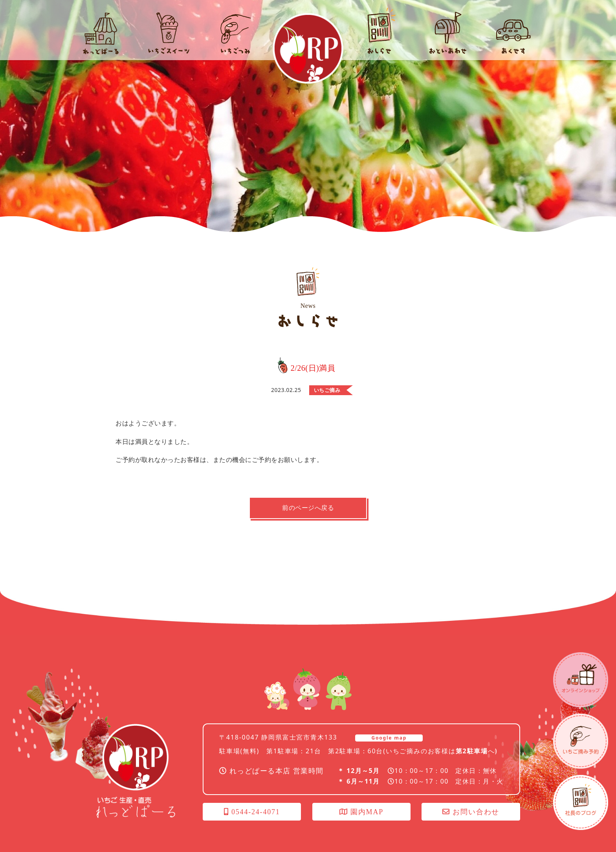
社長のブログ (581, 802)
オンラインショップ (581, 680)
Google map (389, 738)
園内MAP (361, 812)
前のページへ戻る (308, 508)
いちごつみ (581, 741)
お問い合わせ (471, 812)
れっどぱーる (308, 48)
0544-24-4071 (252, 812)
